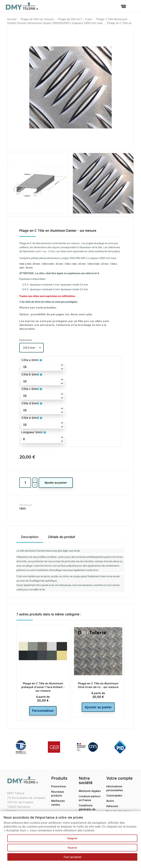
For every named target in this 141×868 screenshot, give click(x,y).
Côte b (30, 374)
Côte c (30, 389)
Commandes (114, 796)
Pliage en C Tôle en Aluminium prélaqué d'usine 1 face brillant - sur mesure (43, 687)
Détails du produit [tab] (62, 537)
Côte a (30, 360)
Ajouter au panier (56, 483)
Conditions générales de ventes (87, 809)
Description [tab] (30, 537)
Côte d (30, 403)
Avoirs (110, 801)
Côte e (30, 418)
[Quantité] (25, 483)
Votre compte (119, 778)
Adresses (112, 806)
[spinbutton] (43, 367)
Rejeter (72, 848)
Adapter (72, 838)
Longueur (32, 432)
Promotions (59, 787)
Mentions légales (90, 791)
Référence (26, 505)
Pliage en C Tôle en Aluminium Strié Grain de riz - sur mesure (98, 685)
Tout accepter (72, 857)
